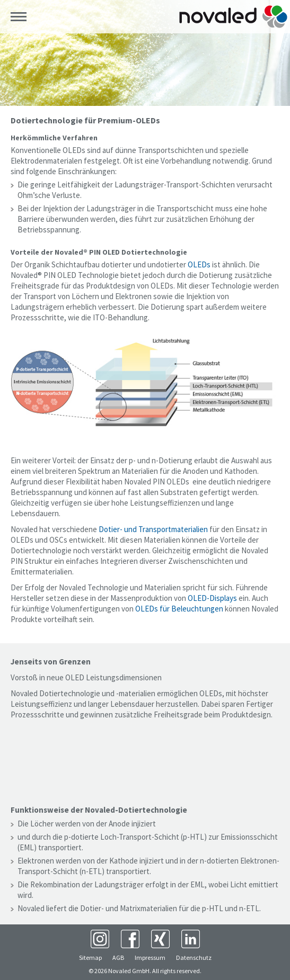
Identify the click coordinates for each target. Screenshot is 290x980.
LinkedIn (191, 939)
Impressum (150, 957)
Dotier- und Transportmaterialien (153, 529)
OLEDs (199, 264)
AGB (118, 957)
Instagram (100, 939)
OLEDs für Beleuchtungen (179, 609)
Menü (19, 17)
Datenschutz (194, 957)
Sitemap (90, 957)
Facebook (130, 939)
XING (160, 939)
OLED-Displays (212, 598)
